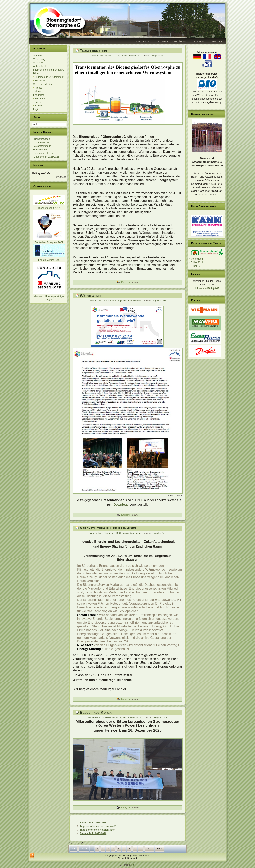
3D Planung (41, 81)
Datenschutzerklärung (172, 42)
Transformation (93, 51)
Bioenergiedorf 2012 (49, 208)
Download (121, 504)
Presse (39, 88)
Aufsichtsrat (40, 66)
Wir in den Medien (43, 84)
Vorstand (38, 63)
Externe (39, 106)
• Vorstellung (196, 259)
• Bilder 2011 (196, 262)
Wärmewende (91, 296)
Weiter (149, 849)
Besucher (40, 99)
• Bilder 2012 (196, 266)
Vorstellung (39, 59)
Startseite (38, 56)
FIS (133, 865)
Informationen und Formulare (49, 70)
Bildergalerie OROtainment (49, 77)
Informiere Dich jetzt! (207, 288)
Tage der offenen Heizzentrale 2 (98, 826)
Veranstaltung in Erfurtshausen (108, 528)
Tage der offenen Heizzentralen (97, 830)
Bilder (36, 73)
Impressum (143, 42)
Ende (160, 849)
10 (141, 849)
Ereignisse (39, 95)
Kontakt (217, 42)
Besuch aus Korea (96, 712)
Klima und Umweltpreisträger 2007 (49, 296)
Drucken (146, 56)
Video (38, 91)
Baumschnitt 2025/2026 (93, 823)
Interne (39, 102)
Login (36, 109)
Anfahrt (199, 42)
